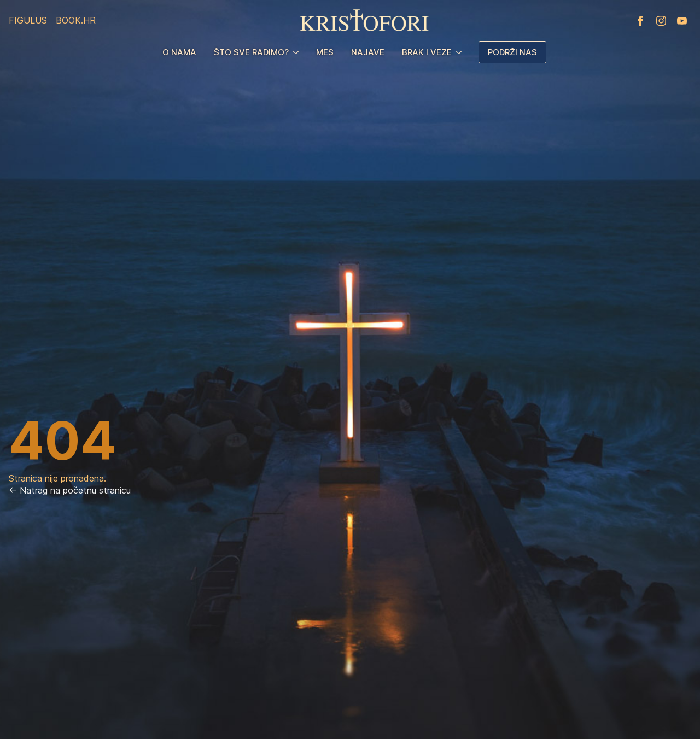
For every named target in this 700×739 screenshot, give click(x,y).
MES (325, 52)
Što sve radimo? (251, 52)
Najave (368, 52)
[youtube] (682, 21)
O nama (179, 52)
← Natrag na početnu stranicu (70, 490)
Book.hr (76, 20)
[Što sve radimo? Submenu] (298, 52)
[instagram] (661, 21)
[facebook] (640, 21)
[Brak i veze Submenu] (461, 52)
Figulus (28, 20)
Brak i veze (427, 52)
